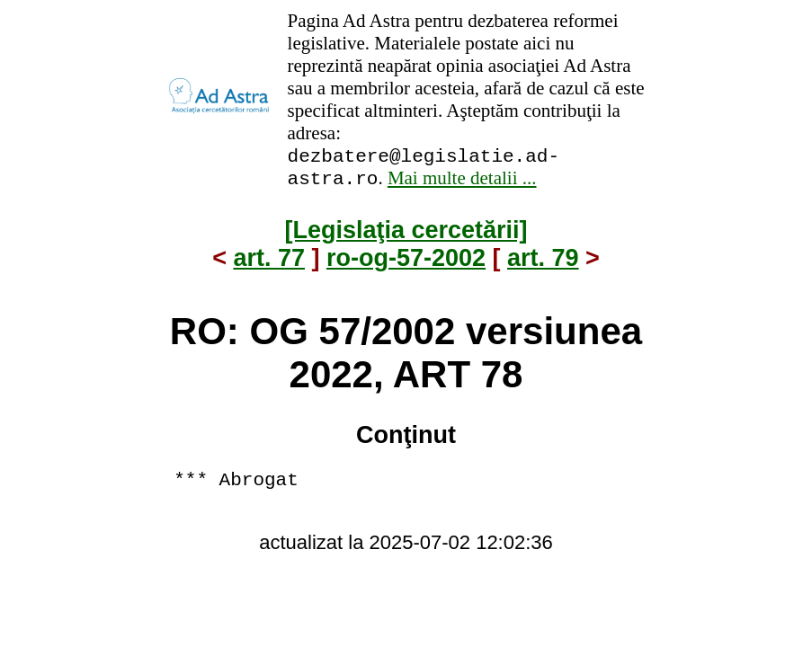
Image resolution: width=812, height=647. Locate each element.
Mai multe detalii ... (462, 183)
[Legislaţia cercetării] (406, 235)
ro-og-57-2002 (406, 263)
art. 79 (543, 263)
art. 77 (269, 263)
